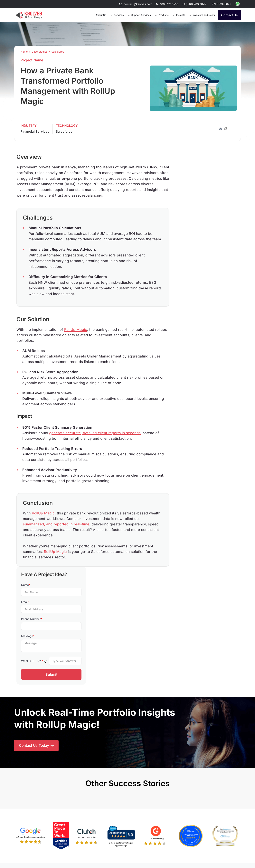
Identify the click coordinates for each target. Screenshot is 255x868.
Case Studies (39, 52)
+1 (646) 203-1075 (194, 4)
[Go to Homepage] (29, 15)
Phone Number (32, 619)
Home (24, 52)
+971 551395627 (221, 4)
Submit (51, 674)
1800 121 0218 (169, 4)
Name (26, 585)
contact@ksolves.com (138, 4)
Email (25, 602)
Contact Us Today (36, 745)
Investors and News (204, 15)
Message (28, 636)
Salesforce (58, 52)
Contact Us (229, 15)
